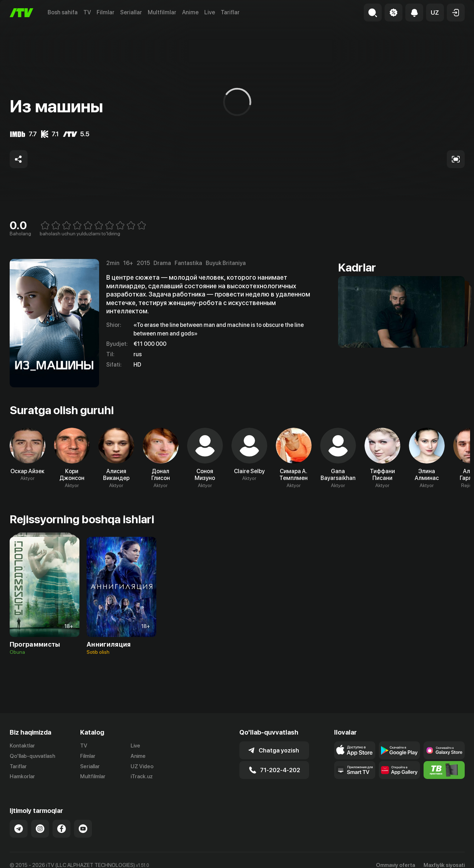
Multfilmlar (162, 12)
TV (87, 12)
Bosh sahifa (63, 12)
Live (210, 12)
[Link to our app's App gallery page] (399, 770)
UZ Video (142, 766)
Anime (190, 12)
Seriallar (131, 12)
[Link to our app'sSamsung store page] (444, 750)
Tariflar (230, 12)
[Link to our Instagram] (40, 829)
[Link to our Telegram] (19, 829)
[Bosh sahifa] (21, 13)
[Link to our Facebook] (62, 829)
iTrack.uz (142, 776)
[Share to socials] (19, 159)
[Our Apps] (355, 770)
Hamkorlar (22, 776)
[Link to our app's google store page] (399, 750)
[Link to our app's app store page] (355, 750)
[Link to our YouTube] (83, 829)
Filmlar (106, 12)
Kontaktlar (22, 746)
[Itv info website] (444, 770)
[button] (435, 13)
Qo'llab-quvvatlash (32, 756)
